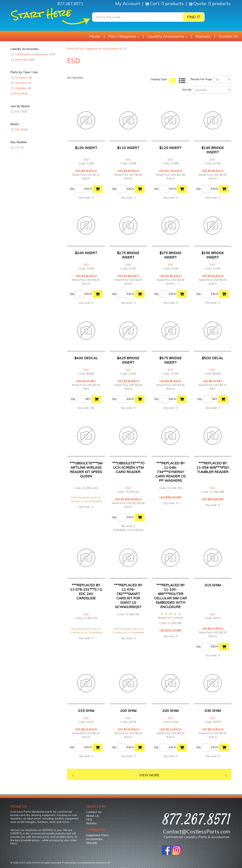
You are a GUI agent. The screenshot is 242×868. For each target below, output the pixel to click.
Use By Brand (110, 49)
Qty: (72, 189)
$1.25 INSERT (170, 148)
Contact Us (228, 36)
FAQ (89, 819)
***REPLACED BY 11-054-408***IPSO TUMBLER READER (213, 467)
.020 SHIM (128, 711)
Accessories (94, 839)
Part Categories (124, 36)
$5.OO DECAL (213, 358)
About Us (92, 816)
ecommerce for (95, 863)
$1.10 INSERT (128, 148)
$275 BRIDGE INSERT (170, 255)
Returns (91, 823)
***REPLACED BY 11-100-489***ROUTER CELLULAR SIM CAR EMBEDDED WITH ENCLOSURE (170, 596)
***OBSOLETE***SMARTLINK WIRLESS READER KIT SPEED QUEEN (86, 470)
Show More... (20, 93)
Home (95, 36)
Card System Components (33, 54)
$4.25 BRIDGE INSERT (128, 360)
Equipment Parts (97, 835)
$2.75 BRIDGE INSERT (128, 255)
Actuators (21, 83)
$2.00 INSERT (86, 253)
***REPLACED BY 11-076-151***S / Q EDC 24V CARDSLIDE (86, 592)
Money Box (23, 60)
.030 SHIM (213, 711)
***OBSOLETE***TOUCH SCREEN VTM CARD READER (128, 467)
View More (149, 775)
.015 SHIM (213, 585)
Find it (194, 17)
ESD (19, 112)
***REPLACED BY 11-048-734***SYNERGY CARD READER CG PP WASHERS (171, 472)
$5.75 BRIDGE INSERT (171, 360)
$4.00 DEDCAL (86, 358)
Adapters (21, 88)
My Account (128, 3)
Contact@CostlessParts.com (197, 832)
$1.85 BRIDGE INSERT (213, 150)
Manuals (203, 36)
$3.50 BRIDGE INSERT (213, 255)
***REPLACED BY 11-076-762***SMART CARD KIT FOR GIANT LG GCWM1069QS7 (128, 596)
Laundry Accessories (167, 36)
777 (17, 147)
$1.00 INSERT (86, 148)
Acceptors (22, 78)
